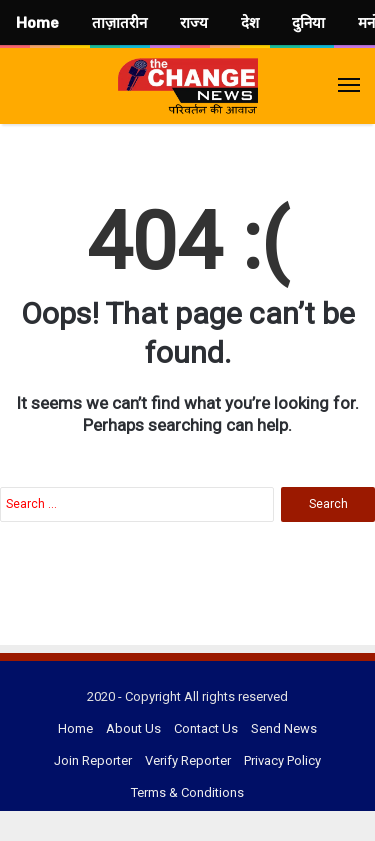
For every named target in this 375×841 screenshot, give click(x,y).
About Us (133, 728)
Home (75, 728)
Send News (284, 728)
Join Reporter (93, 760)
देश (250, 23)
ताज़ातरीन (119, 23)
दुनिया (308, 23)
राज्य (194, 23)
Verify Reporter (188, 760)
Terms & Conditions (187, 792)
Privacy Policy (282, 760)
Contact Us (206, 728)
